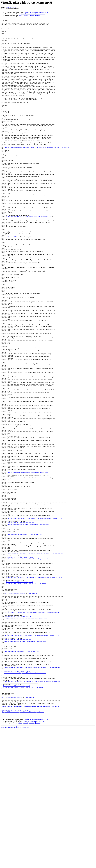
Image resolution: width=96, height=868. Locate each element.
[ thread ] (26, 16)
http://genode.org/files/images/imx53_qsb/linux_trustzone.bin (28, 256)
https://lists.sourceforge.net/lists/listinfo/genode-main (28, 625)
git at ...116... (13, 280)
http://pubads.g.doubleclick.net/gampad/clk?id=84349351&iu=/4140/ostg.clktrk (35, 618)
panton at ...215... (11, 7)
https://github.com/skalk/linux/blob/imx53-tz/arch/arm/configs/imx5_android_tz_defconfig (36, 173)
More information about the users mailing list (15, 866)
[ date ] (20, 16)
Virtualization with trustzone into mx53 (36, 12)
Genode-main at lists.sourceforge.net (21, 623)
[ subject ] (32, 16)
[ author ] (38, 16)
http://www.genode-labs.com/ (17, 637)
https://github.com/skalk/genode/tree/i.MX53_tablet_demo (27, 563)
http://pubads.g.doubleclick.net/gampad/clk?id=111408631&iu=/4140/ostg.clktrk (31, 814)
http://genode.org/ (36, 637)
